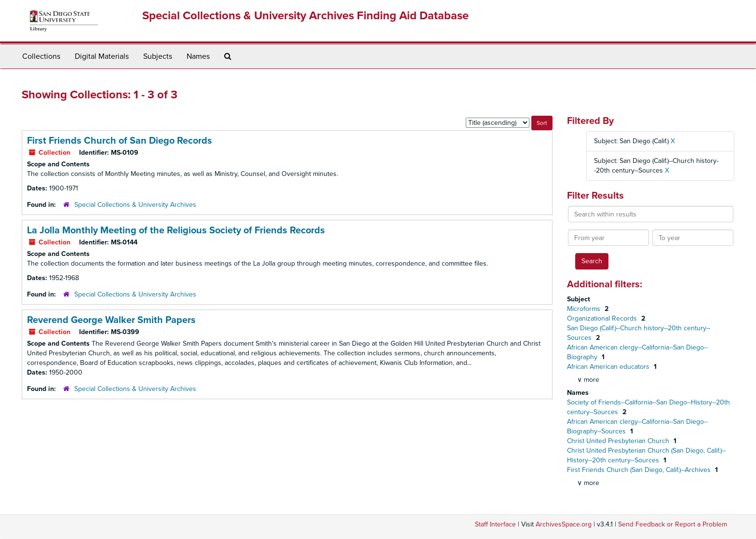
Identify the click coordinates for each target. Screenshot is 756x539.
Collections (41, 56)
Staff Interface (495, 524)
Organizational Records (603, 318)
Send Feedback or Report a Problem (673, 524)
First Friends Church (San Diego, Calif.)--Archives (640, 470)
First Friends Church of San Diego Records (120, 141)
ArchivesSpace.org (564, 524)
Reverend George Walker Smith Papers (111, 320)
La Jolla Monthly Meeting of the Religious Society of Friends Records (176, 230)
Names (198, 56)
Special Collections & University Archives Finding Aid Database (305, 16)
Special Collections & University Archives (135, 205)
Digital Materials (102, 56)
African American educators (609, 367)
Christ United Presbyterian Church (619, 441)
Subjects (158, 56)
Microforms (585, 309)
